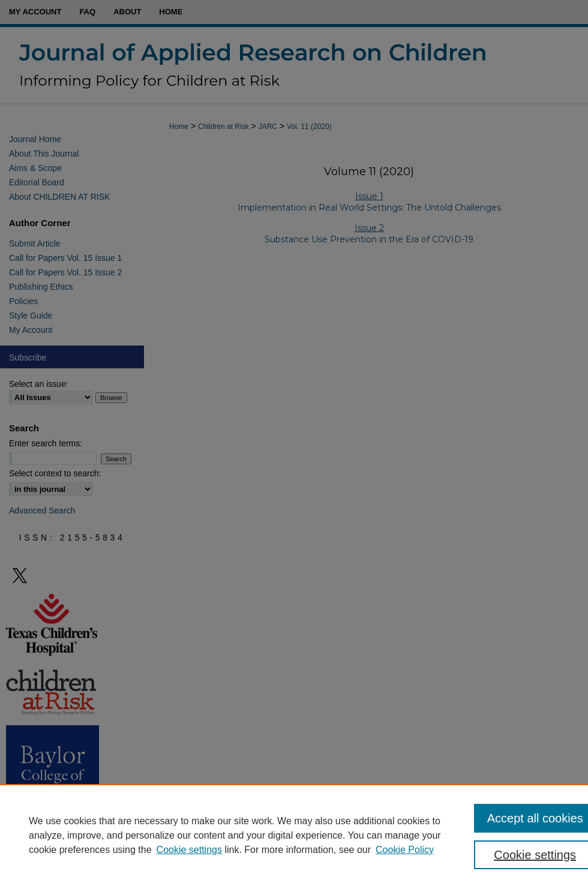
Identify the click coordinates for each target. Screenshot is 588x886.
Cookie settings (189, 850)
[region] (294, 835)
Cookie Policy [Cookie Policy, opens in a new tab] (405, 850)
